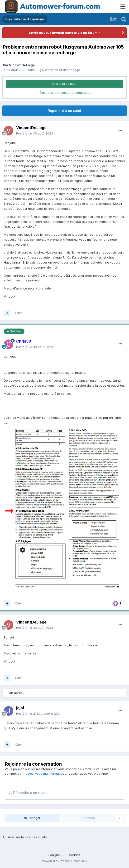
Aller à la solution (65, 84)
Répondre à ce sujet (64, 111)
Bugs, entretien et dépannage (58, 70)
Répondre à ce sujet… (29, 793)
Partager (32, 818)
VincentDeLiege (22, 65)
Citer (19, 313)
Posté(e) (35, 133)
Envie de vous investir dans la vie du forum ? (64, 33)
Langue (56, 855)
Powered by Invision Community (65, 861)
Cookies (74, 855)
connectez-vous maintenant (39, 773)
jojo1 (20, 708)
